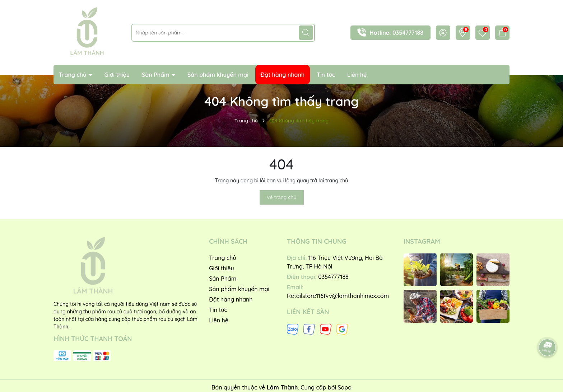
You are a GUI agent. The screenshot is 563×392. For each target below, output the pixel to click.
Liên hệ (357, 75)
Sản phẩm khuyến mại (218, 75)
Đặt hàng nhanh (283, 75)
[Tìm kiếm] (306, 33)
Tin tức (326, 75)
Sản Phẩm (156, 75)
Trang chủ (73, 75)
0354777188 (408, 33)
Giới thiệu (117, 75)
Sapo (345, 387)
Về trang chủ (282, 197)
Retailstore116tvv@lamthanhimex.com (338, 296)
